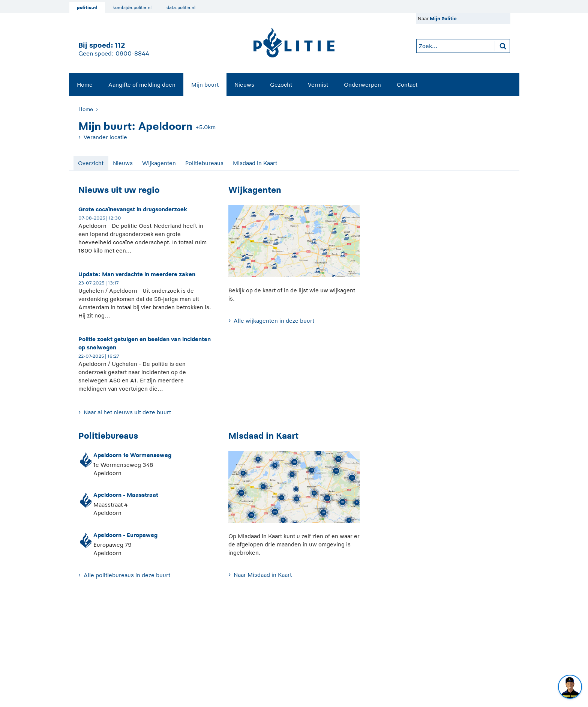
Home (85, 85)
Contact (407, 85)
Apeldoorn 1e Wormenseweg (132, 455)
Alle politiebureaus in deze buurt (127, 575)
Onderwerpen (362, 85)
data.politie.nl (181, 8)
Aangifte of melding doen (142, 85)
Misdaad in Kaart (255, 163)
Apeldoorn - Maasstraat (126, 495)
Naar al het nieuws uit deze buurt (127, 412)
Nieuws (244, 85)
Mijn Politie (443, 19)
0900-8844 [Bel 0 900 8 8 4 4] (132, 54)
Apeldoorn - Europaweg (125, 535)
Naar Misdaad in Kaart (263, 575)
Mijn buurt (205, 85)
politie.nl (87, 8)
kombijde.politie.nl (132, 8)
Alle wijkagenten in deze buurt (274, 321)
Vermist (318, 85)
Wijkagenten (159, 163)
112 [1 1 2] (120, 45)
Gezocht (281, 85)
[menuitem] (85, 84)
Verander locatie (105, 137)
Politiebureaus (204, 163)
